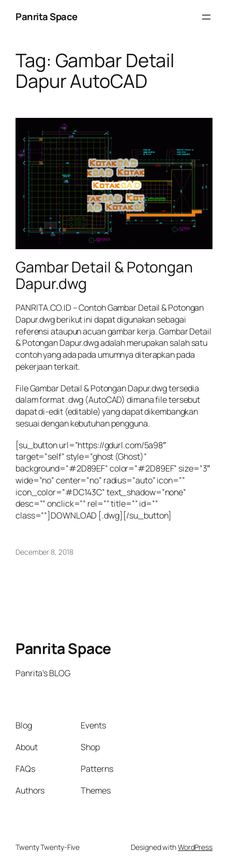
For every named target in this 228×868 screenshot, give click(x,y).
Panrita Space (47, 17)
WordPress (195, 847)
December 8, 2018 (44, 552)
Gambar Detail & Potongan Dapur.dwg (104, 276)
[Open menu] (206, 17)
